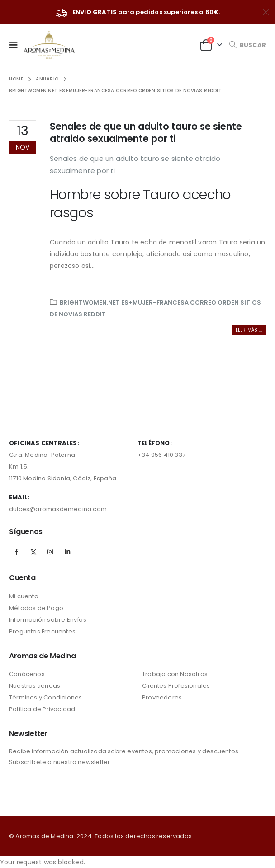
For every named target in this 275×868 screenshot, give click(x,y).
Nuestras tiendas (35, 686)
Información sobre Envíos (48, 620)
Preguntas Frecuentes (42, 631)
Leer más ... (249, 330)
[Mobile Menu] (16, 45)
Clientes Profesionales (176, 686)
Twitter (33, 552)
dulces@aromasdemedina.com (58, 509)
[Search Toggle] (247, 45)
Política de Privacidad (42, 709)
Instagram (50, 552)
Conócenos (27, 674)
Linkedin (67, 552)
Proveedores (162, 697)
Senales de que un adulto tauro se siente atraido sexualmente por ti (146, 132)
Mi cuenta (24, 596)
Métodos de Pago (36, 608)
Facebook (17, 552)
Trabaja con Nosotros (175, 674)
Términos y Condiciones (45, 697)
